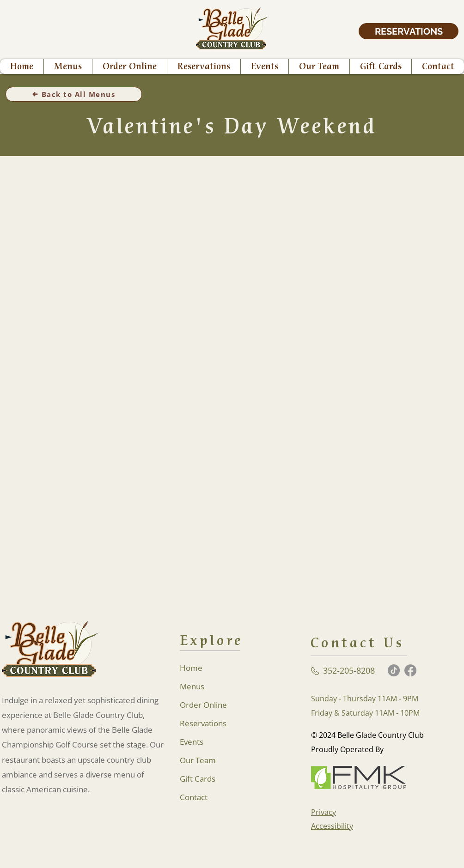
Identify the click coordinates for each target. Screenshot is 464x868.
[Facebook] (410, 670)
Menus (192, 686)
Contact (194, 797)
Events (192, 742)
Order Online (203, 705)
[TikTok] (394, 670)
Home (191, 668)
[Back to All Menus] (74, 94)
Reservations (203, 723)
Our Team (198, 760)
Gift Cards (198, 779)
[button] (129, 66)
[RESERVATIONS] (409, 31)
